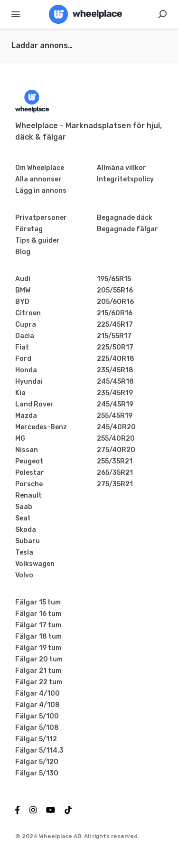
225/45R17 (115, 325)
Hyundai (29, 382)
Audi (23, 279)
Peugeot (29, 461)
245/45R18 (115, 382)
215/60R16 (115, 313)
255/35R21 (115, 461)
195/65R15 (114, 279)
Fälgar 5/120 (37, 762)
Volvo (24, 575)
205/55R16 (115, 290)
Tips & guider (37, 241)
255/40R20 (116, 439)
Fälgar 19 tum (38, 648)
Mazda (26, 416)
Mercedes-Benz (41, 427)
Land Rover (34, 404)
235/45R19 (115, 393)
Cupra (26, 325)
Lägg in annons (41, 191)
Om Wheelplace (40, 168)
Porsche (29, 484)
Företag (29, 229)
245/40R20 (116, 427)
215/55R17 (114, 336)
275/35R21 (115, 484)
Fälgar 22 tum (39, 682)
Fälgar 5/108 (37, 728)
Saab (24, 507)
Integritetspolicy (125, 179)
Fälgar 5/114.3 (39, 750)
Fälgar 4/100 (37, 693)
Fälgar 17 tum (38, 625)
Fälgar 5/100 (37, 716)
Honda (26, 370)
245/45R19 (115, 404)
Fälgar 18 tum (38, 637)
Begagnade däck (125, 218)
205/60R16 (115, 302)
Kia (20, 393)
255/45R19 (115, 416)
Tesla (24, 552)
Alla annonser (38, 179)
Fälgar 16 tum (38, 614)
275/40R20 (116, 450)
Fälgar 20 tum (39, 659)
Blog (23, 252)
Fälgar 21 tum (38, 671)
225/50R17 (115, 347)
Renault (28, 495)
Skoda (26, 530)
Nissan (27, 450)
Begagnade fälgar (127, 229)
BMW (23, 290)
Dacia (25, 336)
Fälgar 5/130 (37, 773)
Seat (23, 518)
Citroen (28, 313)
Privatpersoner (41, 218)
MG (20, 439)
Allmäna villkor (122, 168)
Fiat (22, 347)
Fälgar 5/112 (36, 739)
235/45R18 (115, 370)
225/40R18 (116, 359)
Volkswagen (35, 564)
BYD (22, 302)
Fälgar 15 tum (38, 602)
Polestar (30, 473)
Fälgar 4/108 (37, 705)
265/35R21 (115, 473)
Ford (23, 359)
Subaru (28, 541)
